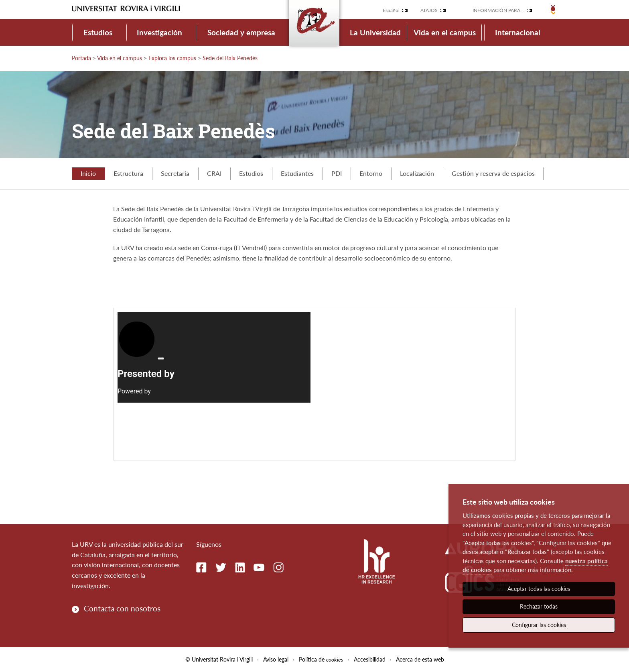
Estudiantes (297, 173)
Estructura (128, 173)
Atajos (429, 10)
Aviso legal (276, 659)
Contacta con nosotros (122, 608)
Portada (81, 58)
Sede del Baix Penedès (230, 58)
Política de (321, 659)
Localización (417, 173)
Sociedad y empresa (241, 32)
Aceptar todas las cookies (539, 589)
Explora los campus (172, 58)
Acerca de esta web (420, 659)
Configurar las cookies (539, 625)
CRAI (214, 173)
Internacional (518, 32)
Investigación (159, 32)
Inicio (88, 173)
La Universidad (375, 32)
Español (391, 10)
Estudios (98, 32)
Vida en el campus (445, 32)
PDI (337, 173)
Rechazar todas (539, 606)
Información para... (498, 10)
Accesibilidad (370, 659)
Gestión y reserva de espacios (493, 173)
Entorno (371, 173)
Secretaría (175, 173)
